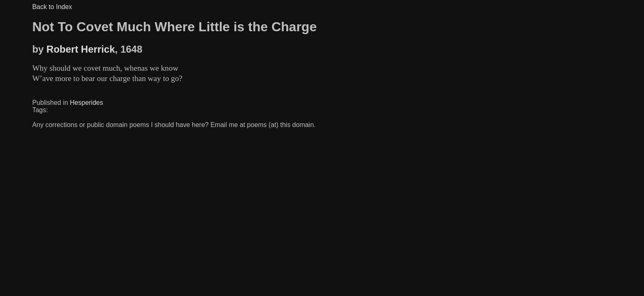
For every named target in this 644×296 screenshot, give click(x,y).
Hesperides (86, 103)
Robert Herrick (81, 49)
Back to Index (52, 7)
